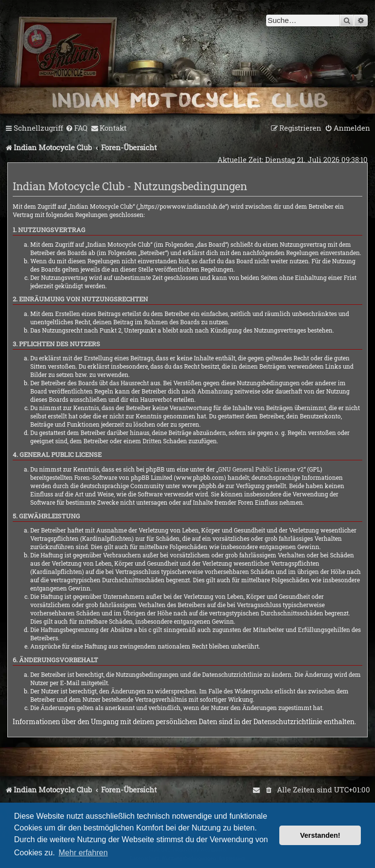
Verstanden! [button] (320, 835)
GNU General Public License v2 (261, 469)
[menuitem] (76, 128)
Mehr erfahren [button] (83, 853)
